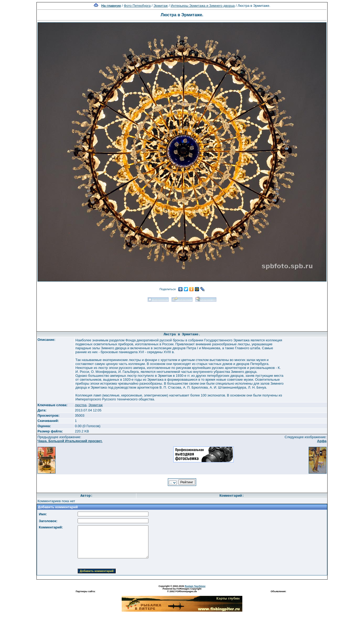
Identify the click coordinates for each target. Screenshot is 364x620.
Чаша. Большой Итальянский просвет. (70, 441)
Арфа (322, 441)
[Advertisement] (182, 315)
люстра (81, 405)
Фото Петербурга (137, 6)
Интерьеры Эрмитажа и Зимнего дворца (203, 6)
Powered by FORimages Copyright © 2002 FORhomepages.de (182, 590)
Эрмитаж (161, 6)
